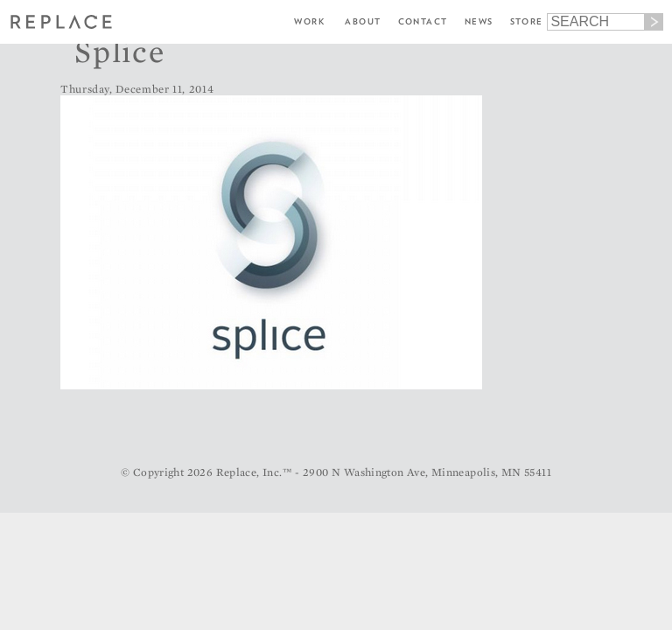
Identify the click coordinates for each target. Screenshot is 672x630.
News (479, 21)
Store (527, 21)
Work (309, 21)
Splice (120, 51)
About (363, 21)
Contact (423, 21)
